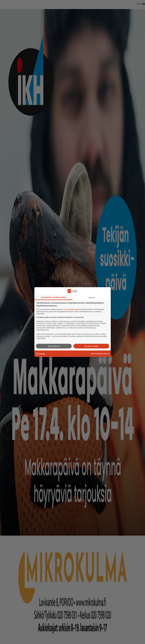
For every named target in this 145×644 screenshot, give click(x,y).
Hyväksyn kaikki (91, 346)
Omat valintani (54, 346)
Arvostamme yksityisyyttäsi (53, 297)
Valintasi (92, 297)
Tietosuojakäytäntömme (100, 354)
